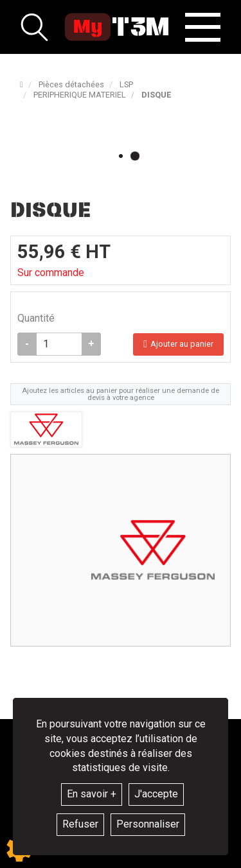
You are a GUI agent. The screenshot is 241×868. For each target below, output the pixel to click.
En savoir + (92, 794)
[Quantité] (59, 344)
